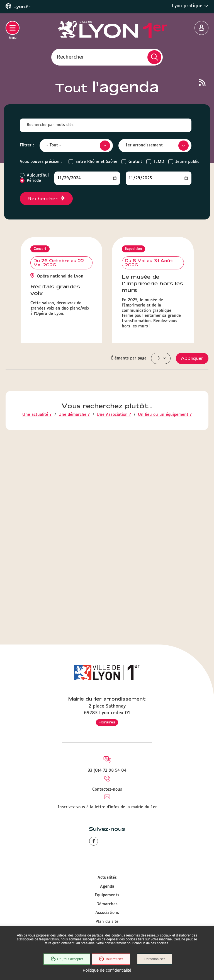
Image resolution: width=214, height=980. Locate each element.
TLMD (159, 162)
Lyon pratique (190, 6)
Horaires (107, 722)
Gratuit (135, 162)
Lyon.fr (22, 7)
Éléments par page (129, 547)
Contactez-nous (107, 790)
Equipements (107, 895)
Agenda (107, 887)
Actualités (107, 878)
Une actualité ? (37, 604)
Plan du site (107, 922)
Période (34, 181)
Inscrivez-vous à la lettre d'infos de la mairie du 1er (107, 807)
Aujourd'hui (38, 175)
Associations (107, 913)
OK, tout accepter (67, 959)
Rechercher (70, 57)
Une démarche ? (74, 604)
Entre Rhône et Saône (96, 162)
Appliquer (192, 547)
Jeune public (187, 162)
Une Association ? (114, 604)
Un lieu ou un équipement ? (165, 604)
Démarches (107, 904)
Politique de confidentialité (107, 970)
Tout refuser (111, 959)
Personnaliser (155, 959)
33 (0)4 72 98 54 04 (107, 771)
